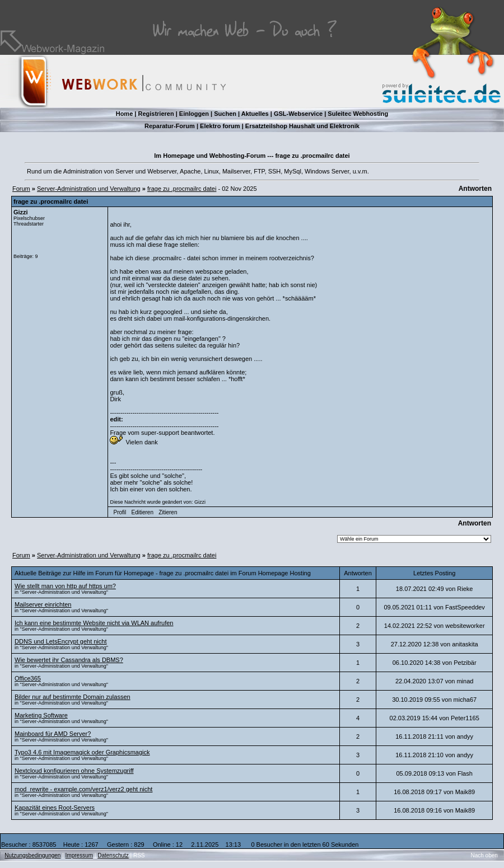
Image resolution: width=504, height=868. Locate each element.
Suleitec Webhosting (358, 114)
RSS (139, 855)
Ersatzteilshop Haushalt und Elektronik (302, 126)
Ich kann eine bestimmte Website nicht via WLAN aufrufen (94, 623)
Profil (120, 512)
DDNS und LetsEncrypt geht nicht (60, 641)
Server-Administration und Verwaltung (89, 189)
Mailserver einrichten (43, 604)
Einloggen (194, 114)
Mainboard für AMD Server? (53, 734)
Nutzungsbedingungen (32, 855)
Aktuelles (255, 114)
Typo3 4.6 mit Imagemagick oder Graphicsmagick (82, 752)
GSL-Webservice (298, 114)
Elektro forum (220, 126)
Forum (21, 189)
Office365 (28, 678)
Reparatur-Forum (170, 126)
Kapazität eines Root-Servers (55, 808)
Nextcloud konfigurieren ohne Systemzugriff (74, 771)
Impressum (79, 855)
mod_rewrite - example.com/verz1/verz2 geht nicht (83, 789)
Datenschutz (113, 855)
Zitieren (168, 512)
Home (125, 114)
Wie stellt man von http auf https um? (65, 586)
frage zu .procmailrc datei (182, 189)
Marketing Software (41, 715)
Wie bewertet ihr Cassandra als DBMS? (69, 660)
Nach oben (484, 855)
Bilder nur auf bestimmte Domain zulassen (73, 697)
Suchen (225, 114)
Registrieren (156, 114)
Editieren (142, 512)
